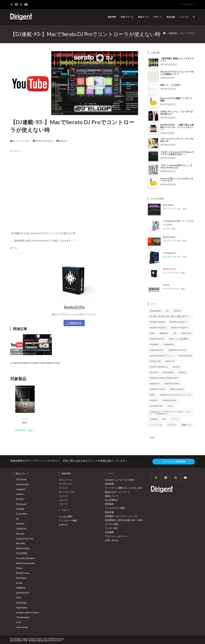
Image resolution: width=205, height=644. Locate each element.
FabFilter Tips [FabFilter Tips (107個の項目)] (157, 339)
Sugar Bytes (22, 608)
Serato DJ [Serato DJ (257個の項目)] (155, 384)
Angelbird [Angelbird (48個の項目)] (155, 311)
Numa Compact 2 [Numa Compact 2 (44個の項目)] (159, 367)
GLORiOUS (21, 529)
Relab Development (25, 563)
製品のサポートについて (117, 492)
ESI (18, 519)
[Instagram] (175, 477)
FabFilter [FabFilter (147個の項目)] (186, 333)
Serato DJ (27, 363)
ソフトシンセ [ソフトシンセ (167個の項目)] (156, 425)
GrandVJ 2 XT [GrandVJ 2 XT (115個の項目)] (157, 350)
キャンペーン (66, 480)
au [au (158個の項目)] (167, 311)
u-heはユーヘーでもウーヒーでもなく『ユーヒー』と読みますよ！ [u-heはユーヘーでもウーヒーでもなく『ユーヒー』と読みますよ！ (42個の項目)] (170, 413)
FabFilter (20, 524)
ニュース (63, 500)
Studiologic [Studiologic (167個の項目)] (169, 400)
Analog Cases (23, 484)
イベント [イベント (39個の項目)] (175, 419)
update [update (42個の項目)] (154, 419)
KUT (25, 423)
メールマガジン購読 (115, 508)
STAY (19, 598)
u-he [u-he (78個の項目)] (170, 406)
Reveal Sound (23, 573)
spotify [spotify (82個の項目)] (154, 400)
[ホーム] (164, 33)
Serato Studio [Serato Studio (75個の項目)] (157, 389)
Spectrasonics (23, 593)
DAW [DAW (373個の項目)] (152, 333)
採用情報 (109, 484)
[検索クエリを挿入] (171, 438)
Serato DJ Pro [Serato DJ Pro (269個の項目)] (172, 384)
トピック (63, 496)
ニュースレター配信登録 (174, 462)
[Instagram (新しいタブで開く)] (21, 4)
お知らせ (63, 525)
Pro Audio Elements (25, 558)
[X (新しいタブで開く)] (12, 4)
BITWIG (20, 499)
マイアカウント (187, 4)
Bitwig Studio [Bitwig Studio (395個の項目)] (157, 322)
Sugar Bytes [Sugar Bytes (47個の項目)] (156, 406)
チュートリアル (187, 33)
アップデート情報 (68, 521)
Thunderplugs (23, 617)
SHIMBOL (21, 588)
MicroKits (21, 543)
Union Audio (22, 627)
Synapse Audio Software (28, 612)
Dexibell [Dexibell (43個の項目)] (164, 333)
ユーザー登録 (112, 524)
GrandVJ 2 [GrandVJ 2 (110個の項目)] (169, 344)
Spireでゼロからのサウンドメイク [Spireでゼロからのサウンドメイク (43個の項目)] (175, 395)
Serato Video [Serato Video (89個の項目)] (177, 389)
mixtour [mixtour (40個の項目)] (170, 361)
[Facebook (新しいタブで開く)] (16, 4)
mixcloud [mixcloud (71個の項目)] (155, 361)
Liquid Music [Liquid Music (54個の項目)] (185, 356)
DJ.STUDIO (22, 514)
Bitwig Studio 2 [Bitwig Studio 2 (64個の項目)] (178, 322)
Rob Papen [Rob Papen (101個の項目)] (168, 372)
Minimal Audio (23, 548)
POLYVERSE (22, 553)
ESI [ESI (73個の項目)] (175, 333)
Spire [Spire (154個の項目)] (152, 395)
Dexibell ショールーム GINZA (120, 480)
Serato (19, 583)
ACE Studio (21, 479)
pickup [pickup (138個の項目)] (176, 367)
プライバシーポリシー (116, 536)
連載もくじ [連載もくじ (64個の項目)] (187, 425)
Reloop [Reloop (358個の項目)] (154, 372)
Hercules (20, 534)
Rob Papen (21, 578)
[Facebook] (166, 477)
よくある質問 (66, 516)
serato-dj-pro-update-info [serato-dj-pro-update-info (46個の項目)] (164, 378)
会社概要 (109, 532)
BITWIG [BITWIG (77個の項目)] (177, 311)
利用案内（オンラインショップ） (122, 516)
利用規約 (109, 504)
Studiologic (21, 603)
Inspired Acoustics (25, 539)
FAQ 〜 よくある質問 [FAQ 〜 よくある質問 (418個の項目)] (178, 339)
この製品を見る (74, 323)
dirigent (63, 141)
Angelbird (21, 489)
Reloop (18, 363)
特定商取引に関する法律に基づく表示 (124, 520)
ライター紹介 (112, 528)
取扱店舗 (109, 512)
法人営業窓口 (112, 500)
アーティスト (66, 484)
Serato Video (39, 363)
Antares (20, 494)
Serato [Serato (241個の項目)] (182, 372)
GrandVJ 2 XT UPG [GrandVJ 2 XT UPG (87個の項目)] (177, 350)
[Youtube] (185, 477)
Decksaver (21, 504)
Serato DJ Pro (74, 307)
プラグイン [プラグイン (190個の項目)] (172, 425)
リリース (63, 504)
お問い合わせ (112, 540)
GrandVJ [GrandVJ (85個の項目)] (154, 344)
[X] (156, 477)
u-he (19, 622)
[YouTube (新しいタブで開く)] (26, 4)
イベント (63, 488)
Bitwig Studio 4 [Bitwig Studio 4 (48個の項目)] (179, 328)
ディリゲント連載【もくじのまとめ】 (124, 488)
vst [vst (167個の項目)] (164, 419)
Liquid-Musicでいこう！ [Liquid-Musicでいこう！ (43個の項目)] (162, 356)
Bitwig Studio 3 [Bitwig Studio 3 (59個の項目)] (158, 328)
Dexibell (20, 509)
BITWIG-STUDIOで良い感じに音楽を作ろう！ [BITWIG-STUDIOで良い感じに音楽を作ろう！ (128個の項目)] (170, 316)
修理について (112, 496)
